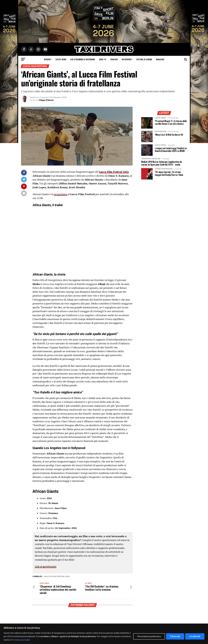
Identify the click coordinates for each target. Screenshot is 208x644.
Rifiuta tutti (175, 636)
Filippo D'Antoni (46, 100)
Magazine (160, 59)
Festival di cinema (144, 59)
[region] (104, 634)
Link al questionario (46, 566)
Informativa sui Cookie (20, 640)
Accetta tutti (195, 636)
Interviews (127, 59)
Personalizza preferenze (149, 636)
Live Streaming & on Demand (83, 59)
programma (61, 194)
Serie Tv (102, 59)
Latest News (61, 59)
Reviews (47, 59)
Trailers (114, 59)
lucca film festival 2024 (57, 577)
